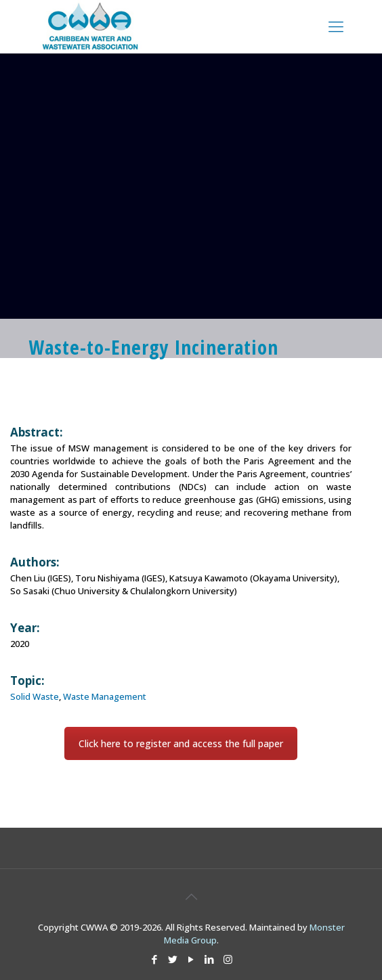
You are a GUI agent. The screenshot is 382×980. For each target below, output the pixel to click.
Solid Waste (35, 696)
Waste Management (105, 696)
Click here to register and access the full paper (181, 743)
